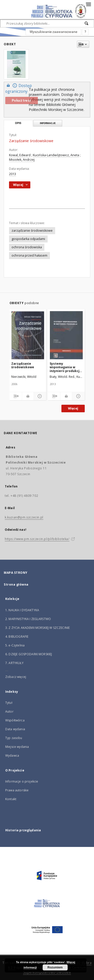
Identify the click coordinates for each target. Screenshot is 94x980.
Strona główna (16, 584)
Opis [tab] (18, 123)
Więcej (73, 408)
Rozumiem (55, 967)
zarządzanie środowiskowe (32, 231)
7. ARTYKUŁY (14, 663)
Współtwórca (15, 720)
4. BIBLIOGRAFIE (17, 637)
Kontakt (11, 799)
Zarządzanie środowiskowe (23, 365)
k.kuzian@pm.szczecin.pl (24, 517)
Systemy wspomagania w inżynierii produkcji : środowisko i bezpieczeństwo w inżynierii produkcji (66, 367)
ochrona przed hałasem (29, 255)
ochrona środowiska (27, 247)
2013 (13, 174)
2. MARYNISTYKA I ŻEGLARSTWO (28, 619)
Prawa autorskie (17, 790)
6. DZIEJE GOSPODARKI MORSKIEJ (29, 654)
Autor (9, 711)
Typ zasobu (14, 738)
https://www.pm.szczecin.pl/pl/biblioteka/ (37, 539)
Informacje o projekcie (22, 781)
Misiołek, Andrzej (22, 160)
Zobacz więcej (16, 677)
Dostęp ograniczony (19, 88)
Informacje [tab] (48, 123)
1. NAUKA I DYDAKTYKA (22, 610)
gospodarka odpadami (28, 239)
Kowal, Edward (20, 155)
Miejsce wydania (17, 747)
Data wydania (15, 729)
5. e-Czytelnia (15, 645)
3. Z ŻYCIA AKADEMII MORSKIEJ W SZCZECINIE (37, 628)
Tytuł (9, 703)
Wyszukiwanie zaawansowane (53, 32)
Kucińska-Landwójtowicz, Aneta (56, 155)
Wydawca (12, 756)
